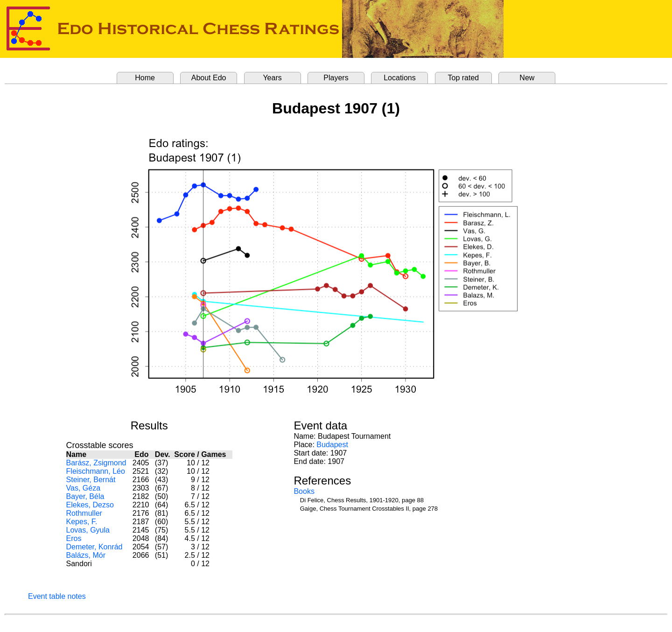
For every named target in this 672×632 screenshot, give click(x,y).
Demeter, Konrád (94, 547)
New (527, 78)
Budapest (332, 445)
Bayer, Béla (85, 496)
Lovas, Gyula (88, 530)
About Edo (209, 78)
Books (304, 491)
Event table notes (57, 596)
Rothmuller (84, 513)
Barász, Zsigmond (96, 463)
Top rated (464, 78)
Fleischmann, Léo (96, 471)
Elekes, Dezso (90, 505)
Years (272, 78)
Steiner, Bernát (91, 480)
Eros (74, 538)
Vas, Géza (84, 488)
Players (336, 78)
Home (145, 78)
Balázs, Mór (86, 555)
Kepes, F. (82, 522)
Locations (400, 78)
